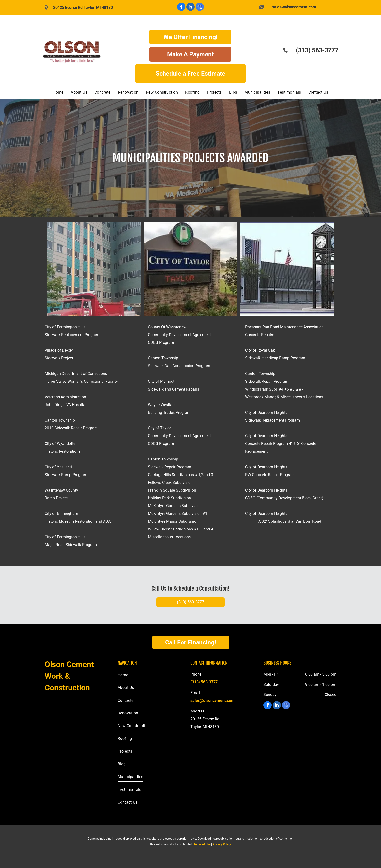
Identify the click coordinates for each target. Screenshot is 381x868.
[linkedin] (190, 7)
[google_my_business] (200, 7)
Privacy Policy (222, 844)
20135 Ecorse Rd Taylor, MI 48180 (83, 7)
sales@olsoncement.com (294, 7)
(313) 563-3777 (317, 50)
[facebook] (181, 7)
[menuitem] (58, 92)
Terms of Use (202, 844)
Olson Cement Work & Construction (69, 676)
